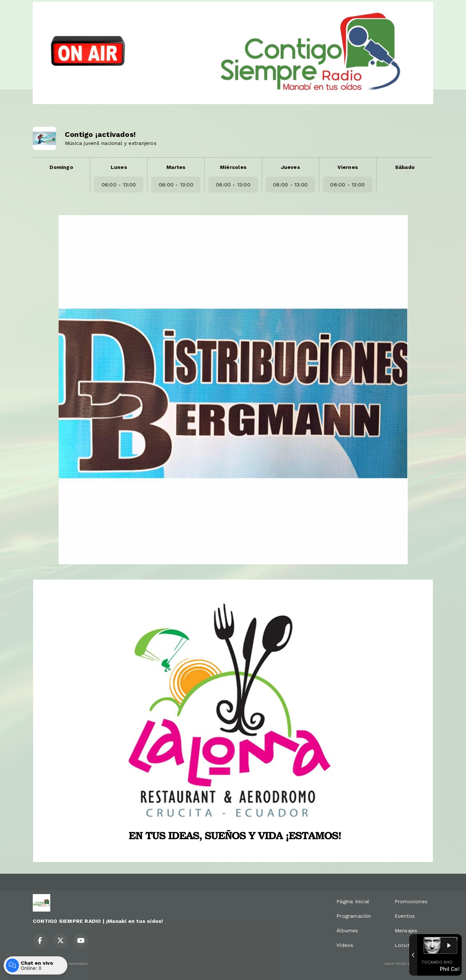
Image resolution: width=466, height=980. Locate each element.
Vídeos (345, 945)
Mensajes (406, 930)
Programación (354, 916)
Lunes (119, 167)
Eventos (405, 916)
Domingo (61, 167)
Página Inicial (353, 901)
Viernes (348, 167)
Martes (176, 167)
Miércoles (233, 167)
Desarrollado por (409, 964)
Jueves (291, 167)
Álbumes (347, 930)
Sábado (405, 167)
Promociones (411, 901)
